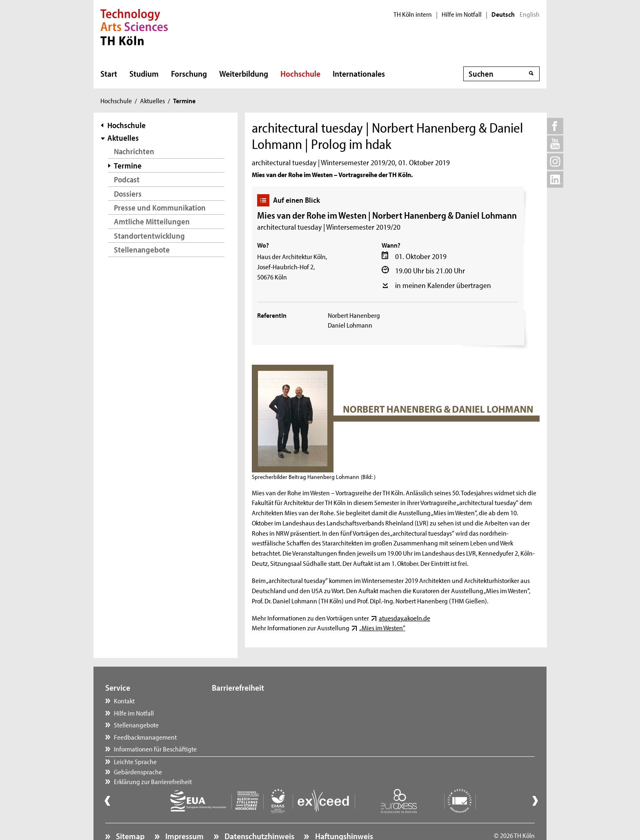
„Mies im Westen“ (382, 627)
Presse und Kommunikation (160, 207)
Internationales (359, 73)
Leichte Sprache (241, 700)
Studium (144, 73)
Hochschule (300, 73)
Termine (128, 165)
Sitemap (129, 814)
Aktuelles (152, 100)
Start (109, 73)
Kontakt (124, 700)
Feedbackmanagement (145, 737)
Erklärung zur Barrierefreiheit (259, 725)
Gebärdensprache (244, 713)
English (530, 14)
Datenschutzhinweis (259, 814)
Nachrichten (134, 151)
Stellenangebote (142, 249)
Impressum (184, 814)
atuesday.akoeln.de (404, 618)
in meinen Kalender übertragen (443, 285)
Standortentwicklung (149, 236)
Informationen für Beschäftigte (155, 749)
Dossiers (128, 194)
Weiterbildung (244, 73)
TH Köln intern (413, 14)
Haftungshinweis (343, 814)
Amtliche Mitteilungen (152, 221)
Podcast (127, 179)
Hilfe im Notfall (462, 14)
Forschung (189, 73)
